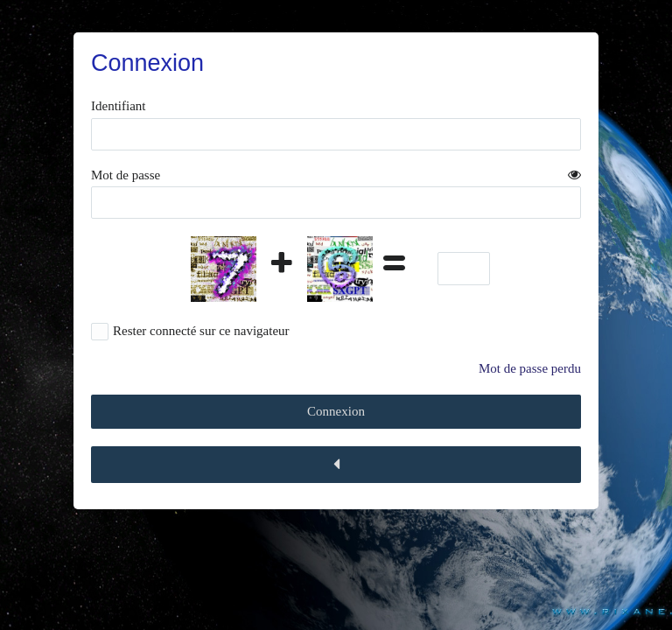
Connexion (336, 411)
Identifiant (118, 106)
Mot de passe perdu (530, 368)
